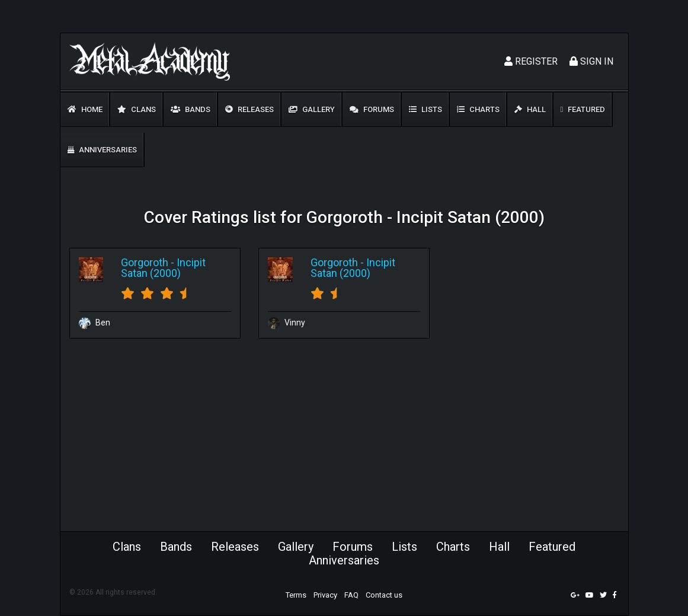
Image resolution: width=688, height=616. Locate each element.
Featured (583, 109)
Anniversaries (102, 150)
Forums (372, 109)
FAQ (351, 595)
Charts (478, 109)
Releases (249, 109)
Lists (425, 109)
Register (531, 61)
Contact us (384, 595)
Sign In (591, 61)
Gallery (312, 109)
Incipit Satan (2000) (163, 268)
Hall (530, 109)
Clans (137, 109)
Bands (191, 109)
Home (85, 109)
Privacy (325, 595)
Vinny (287, 323)
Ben (95, 323)
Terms (296, 595)
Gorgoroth (145, 262)
